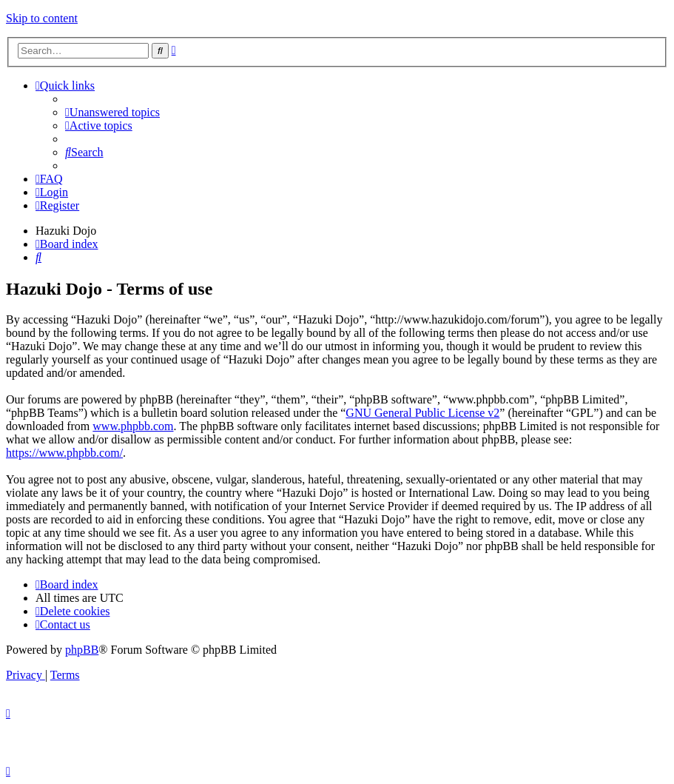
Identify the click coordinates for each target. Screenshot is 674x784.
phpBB (82, 650)
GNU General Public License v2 (422, 413)
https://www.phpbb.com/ (64, 453)
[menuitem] (112, 112)
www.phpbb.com (133, 426)
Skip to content (42, 18)
